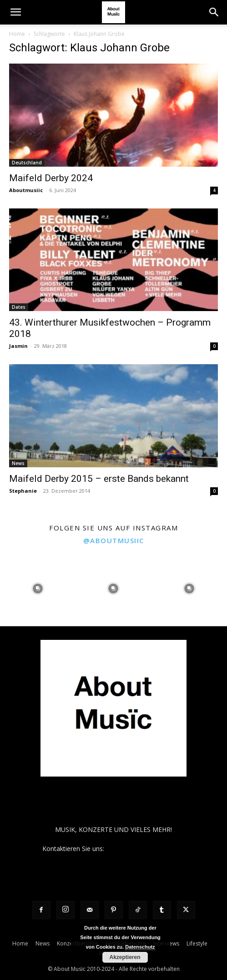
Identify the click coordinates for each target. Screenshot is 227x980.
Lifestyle (197, 943)
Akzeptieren (125, 957)
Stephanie (23, 491)
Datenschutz (140, 947)
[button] (15, 12)
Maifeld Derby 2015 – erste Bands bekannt (99, 479)
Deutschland (27, 163)
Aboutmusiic (26, 190)
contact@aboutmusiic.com (145, 849)
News (18, 463)
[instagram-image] (38, 589)
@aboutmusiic (114, 540)
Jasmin (18, 346)
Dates (19, 307)
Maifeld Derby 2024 (51, 178)
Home (17, 34)
